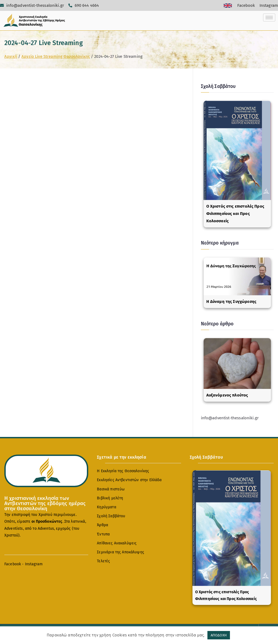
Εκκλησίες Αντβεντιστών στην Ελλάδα (129, 480)
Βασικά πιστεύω (111, 489)
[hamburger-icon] (269, 18)
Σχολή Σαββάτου (111, 516)
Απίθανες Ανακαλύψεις (117, 543)
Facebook (13, 564)
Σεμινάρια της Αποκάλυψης (121, 552)
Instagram (34, 564)
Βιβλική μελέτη (110, 498)
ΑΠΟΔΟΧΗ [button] (219, 635)
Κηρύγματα (106, 507)
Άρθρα (102, 525)
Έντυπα (103, 534)
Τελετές (103, 561)
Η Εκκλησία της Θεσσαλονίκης (123, 471)
